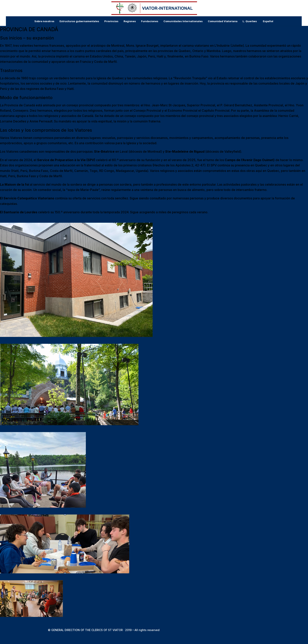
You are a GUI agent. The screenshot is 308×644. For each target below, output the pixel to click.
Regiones (130, 21)
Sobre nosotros (44, 21)
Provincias (111, 21)
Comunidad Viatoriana (223, 21)
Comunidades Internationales (183, 21)
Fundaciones (150, 21)
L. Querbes (250, 21)
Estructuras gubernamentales (79, 21)
